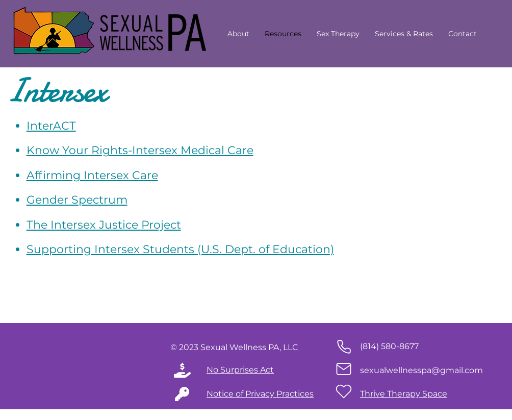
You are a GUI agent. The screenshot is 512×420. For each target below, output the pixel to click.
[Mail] (344, 369)
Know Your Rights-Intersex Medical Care (140, 150)
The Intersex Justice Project (104, 225)
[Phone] (344, 347)
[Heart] (344, 391)
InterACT (51, 126)
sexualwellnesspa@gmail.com (421, 370)
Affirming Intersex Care (92, 175)
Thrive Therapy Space (404, 394)
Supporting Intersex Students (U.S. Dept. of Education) (180, 249)
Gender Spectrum (77, 200)
